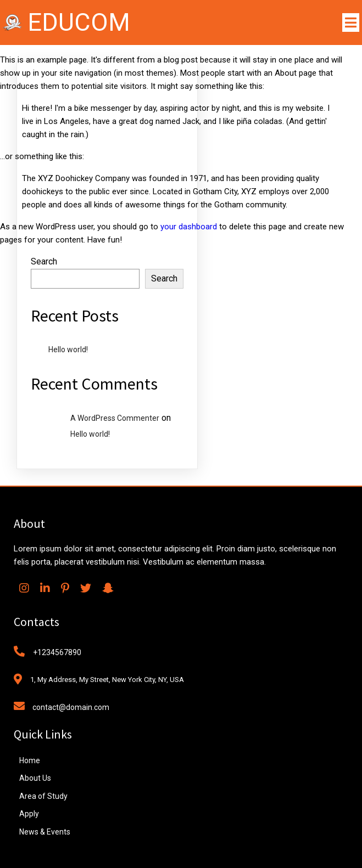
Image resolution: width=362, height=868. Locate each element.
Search (44, 261)
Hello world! (68, 350)
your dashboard (189, 227)
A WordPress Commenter (115, 418)
